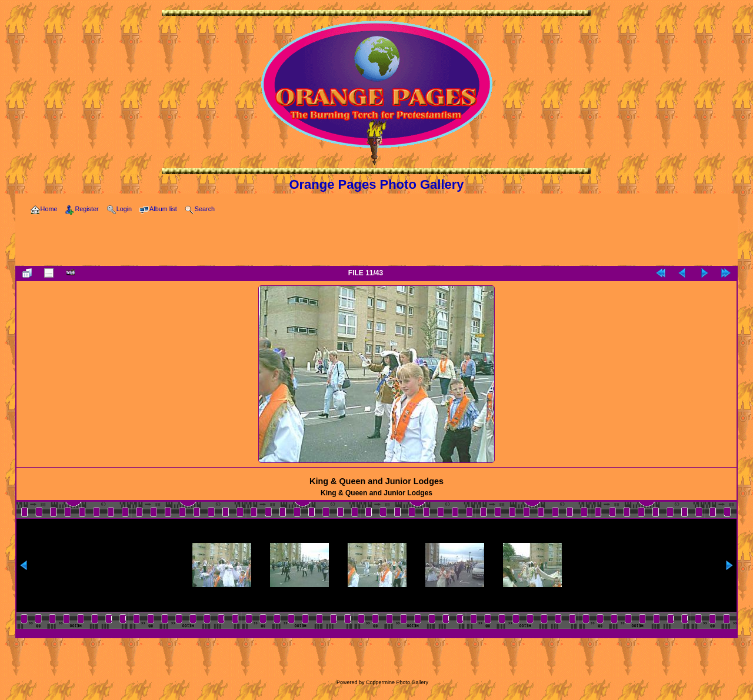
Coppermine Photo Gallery (397, 682)
